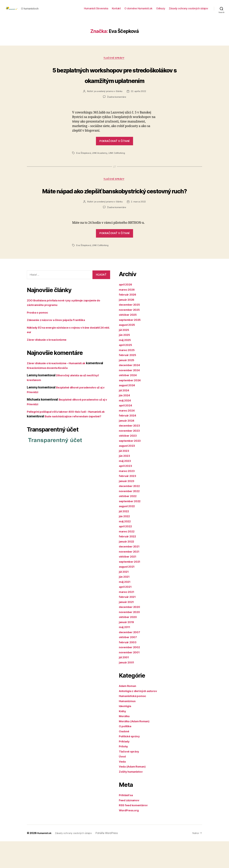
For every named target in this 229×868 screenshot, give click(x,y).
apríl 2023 (126, 492)
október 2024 (129, 402)
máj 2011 (125, 654)
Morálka (125, 743)
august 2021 (128, 593)
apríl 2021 (126, 613)
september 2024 (131, 407)
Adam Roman (128, 713)
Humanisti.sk (45, 860)
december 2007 (131, 659)
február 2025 (129, 382)
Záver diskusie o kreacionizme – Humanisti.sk (60, 390)
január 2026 (128, 326)
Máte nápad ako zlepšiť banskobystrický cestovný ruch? (114, 212)
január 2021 (127, 628)
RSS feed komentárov (135, 832)
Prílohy (124, 773)
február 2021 (128, 623)
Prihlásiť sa (127, 822)
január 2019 (128, 649)
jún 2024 (125, 422)
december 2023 (131, 452)
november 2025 (130, 336)
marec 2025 (128, 377)
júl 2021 (125, 598)
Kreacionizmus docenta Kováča (67, 394)
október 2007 (129, 664)
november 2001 (130, 679)
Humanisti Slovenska (96, 11)
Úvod (123, 783)
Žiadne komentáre (117, 113)
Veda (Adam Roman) (134, 793)
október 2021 (129, 583)
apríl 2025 (126, 372)
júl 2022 (125, 538)
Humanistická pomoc (134, 723)
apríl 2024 (126, 432)
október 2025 (129, 341)
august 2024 (128, 412)
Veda (123, 788)
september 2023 (131, 467)
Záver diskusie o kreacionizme (49, 366)
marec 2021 (127, 618)
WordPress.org (130, 837)
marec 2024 (128, 437)
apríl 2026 (126, 311)
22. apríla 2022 (139, 107)
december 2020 (131, 634)
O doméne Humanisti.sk (138, 11)
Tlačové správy (115, 63)
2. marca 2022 (139, 229)
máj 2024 (126, 427)
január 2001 (128, 689)
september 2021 (131, 588)
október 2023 (129, 462)
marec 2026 (128, 316)
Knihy (123, 738)
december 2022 (131, 513)
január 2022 (128, 568)
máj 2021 (126, 608)
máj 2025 (126, 366)
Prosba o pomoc (39, 339)
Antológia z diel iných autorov (140, 718)
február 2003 (129, 669)
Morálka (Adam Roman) (136, 748)
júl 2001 (125, 684)
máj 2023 (126, 487)
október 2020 (129, 644)
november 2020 (131, 639)
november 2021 (130, 578)
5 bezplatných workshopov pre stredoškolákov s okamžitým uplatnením (114, 85)
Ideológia (126, 733)
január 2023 (128, 508)
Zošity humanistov (132, 798)
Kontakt (116, 11)
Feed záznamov (130, 827)
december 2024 (131, 392)
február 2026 (129, 321)
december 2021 (130, 573)
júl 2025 (125, 356)
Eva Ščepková (84, 169)
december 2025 (131, 331)
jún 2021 (125, 603)
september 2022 (131, 528)
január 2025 (128, 387)
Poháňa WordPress (111, 860)
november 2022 (130, 518)
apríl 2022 (126, 553)
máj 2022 (126, 548)
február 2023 (129, 503)
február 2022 (129, 563)
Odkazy (161, 11)
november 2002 (131, 674)
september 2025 (131, 346)
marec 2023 (128, 497)
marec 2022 (128, 558)
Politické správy (131, 763)
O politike (126, 753)
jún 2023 (125, 482)
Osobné (125, 758)
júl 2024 (125, 417)
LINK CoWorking (118, 169)
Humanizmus (128, 728)
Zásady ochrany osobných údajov (188, 11)
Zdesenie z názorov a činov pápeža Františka (59, 347)
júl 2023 (125, 477)
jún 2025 (125, 361)
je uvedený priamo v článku (108, 107)
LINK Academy (101, 169)
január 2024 (128, 447)
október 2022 (129, 523)
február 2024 (129, 442)
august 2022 (128, 533)
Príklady (125, 768)
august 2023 (128, 472)
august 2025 (128, 351)
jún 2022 (125, 543)
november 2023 (130, 457)
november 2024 (131, 397)
